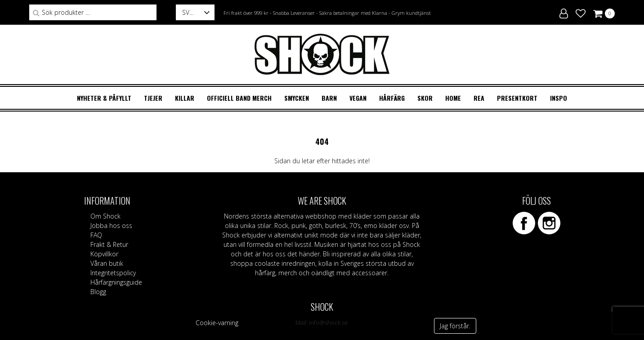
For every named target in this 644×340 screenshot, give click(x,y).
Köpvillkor (104, 254)
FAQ (96, 235)
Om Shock (105, 216)
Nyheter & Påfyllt (104, 98)
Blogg (98, 292)
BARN (329, 98)
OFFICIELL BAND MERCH (239, 98)
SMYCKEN (297, 98)
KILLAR (185, 98)
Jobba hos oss (111, 226)
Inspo (559, 98)
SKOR (425, 98)
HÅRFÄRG (392, 98)
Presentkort (517, 98)
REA (479, 98)
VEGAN (358, 98)
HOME (453, 98)
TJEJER (153, 98)
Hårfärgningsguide (116, 282)
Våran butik (107, 263)
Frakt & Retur (109, 244)
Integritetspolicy (113, 273)
